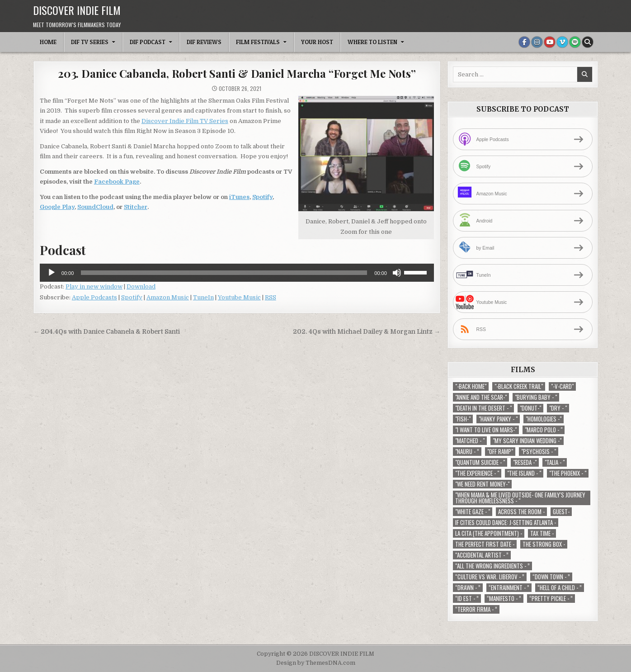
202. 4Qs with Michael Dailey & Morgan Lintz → (367, 332)
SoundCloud (95, 207)
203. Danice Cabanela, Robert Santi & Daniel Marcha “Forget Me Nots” (237, 73)
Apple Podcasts (94, 297)
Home (48, 42)
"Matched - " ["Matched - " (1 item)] (470, 441)
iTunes (239, 197)
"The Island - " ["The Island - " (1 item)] (524, 473)
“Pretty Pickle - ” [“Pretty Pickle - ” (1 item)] (551, 599)
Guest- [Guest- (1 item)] (561, 512)
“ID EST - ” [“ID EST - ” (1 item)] (467, 599)
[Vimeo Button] (562, 42)
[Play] (52, 273)
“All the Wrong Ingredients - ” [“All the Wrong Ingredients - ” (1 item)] (492, 566)
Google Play (57, 207)
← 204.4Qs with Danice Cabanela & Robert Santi (107, 332)
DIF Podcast (148, 42)
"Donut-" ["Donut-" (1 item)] (530, 408)
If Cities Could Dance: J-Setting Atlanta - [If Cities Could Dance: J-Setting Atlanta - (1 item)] (506, 523)
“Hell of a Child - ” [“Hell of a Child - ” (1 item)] (560, 588)
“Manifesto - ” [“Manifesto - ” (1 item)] (504, 599)
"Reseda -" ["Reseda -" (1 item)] (525, 462)
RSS (271, 297)
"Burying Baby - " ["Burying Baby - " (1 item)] (536, 397)
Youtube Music (239, 297)
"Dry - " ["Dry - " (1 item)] (558, 408)
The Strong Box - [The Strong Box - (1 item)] (544, 544)
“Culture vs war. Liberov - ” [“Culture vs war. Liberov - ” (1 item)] (490, 577)
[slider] (224, 273)
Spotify (262, 197)
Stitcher (136, 207)
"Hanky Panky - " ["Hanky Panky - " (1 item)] (498, 419)
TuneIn (203, 297)
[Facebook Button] (524, 42)
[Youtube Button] (550, 42)
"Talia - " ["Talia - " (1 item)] (555, 462)
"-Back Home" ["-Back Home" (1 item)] (471, 386)
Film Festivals (258, 42)
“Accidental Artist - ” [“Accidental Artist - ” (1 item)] (482, 555)
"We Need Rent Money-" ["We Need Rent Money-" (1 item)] (482, 484)
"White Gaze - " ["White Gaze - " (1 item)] (473, 512)
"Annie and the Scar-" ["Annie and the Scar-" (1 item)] (481, 397)
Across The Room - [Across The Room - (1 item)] (521, 512)
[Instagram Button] (537, 42)
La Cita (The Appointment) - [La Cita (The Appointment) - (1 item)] (489, 533)
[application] (237, 273)
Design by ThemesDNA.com (316, 663)
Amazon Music (168, 297)
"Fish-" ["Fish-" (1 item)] (463, 419)
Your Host (317, 42)
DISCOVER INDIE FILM (77, 10)
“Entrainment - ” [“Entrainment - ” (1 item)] (509, 588)
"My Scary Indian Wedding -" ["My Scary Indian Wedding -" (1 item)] (527, 441)
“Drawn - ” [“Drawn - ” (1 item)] (468, 588)
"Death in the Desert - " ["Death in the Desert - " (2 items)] (483, 408)
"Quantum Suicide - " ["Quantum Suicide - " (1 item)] (480, 462)
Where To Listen (372, 42)
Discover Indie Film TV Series (185, 121)
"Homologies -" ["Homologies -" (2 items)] (544, 419)
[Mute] (397, 273)
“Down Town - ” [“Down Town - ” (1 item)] (551, 577)
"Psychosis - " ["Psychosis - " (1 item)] (539, 452)
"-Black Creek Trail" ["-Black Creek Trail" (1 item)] (519, 386)
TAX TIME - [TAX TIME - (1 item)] (542, 533)
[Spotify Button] (575, 42)
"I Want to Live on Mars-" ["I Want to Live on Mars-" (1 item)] (486, 430)
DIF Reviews (204, 42)
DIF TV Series (90, 42)
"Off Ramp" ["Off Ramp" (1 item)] (500, 452)
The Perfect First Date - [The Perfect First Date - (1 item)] (485, 544)
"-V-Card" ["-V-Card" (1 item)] (562, 386)
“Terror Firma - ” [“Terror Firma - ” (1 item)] (476, 609)
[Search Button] (588, 42)
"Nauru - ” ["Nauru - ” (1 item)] (467, 452)
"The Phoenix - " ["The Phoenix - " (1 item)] (568, 473)
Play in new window (94, 286)
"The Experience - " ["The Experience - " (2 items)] (477, 473)
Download (141, 286)
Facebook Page (117, 182)
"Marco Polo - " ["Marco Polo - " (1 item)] (544, 430)
